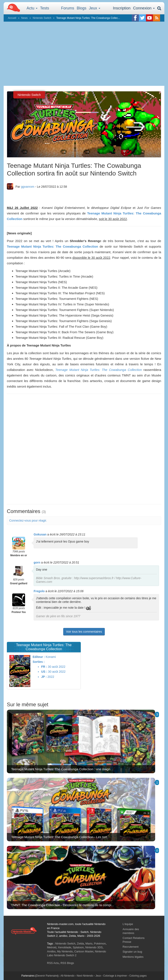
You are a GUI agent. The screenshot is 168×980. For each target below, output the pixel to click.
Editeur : (39, 657)
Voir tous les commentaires (84, 632)
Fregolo (39, 591)
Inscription (122, 8)
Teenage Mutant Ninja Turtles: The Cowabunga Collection (52, 246)
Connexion (144, 8)
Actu (32, 8)
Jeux (95, 8)
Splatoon (78, 947)
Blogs (82, 8)
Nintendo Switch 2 (65, 955)
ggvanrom (28, 187)
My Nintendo (65, 951)
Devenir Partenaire (47, 976)
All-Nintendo (67, 976)
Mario (89, 944)
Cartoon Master (84, 951)
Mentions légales (133, 957)
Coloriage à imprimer (115, 976)
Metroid (52, 947)
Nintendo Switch (42, 18)
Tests (45, 8)
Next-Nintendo (85, 976)
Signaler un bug (132, 952)
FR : (44, 667)
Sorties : (39, 662)
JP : (44, 677)
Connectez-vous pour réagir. (28, 520)
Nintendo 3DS (94, 947)
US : (44, 672)
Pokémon (100, 944)
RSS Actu (53, 963)
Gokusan (40, 534)
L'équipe (128, 924)
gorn (37, 562)
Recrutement (130, 947)
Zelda (80, 944)
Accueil (12, 18)
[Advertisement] (84, 54)
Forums (68, 8)
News (24, 18)
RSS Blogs (67, 963)
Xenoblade (64, 947)
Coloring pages (138, 976)
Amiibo (51, 951)
